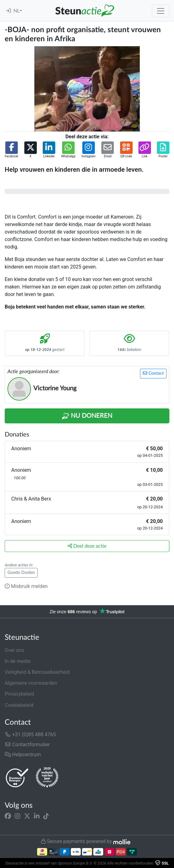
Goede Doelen (21, 573)
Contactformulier (27, 745)
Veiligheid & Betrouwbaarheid (37, 672)
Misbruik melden (26, 586)
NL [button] (17, 11)
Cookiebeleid (19, 705)
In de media (18, 661)
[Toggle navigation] (161, 11)
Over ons (14, 650)
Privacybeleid (19, 694)
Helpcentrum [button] (23, 755)
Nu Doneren (87, 416)
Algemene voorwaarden (31, 683)
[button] (11, 150)
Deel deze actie (87, 546)
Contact (153, 373)
